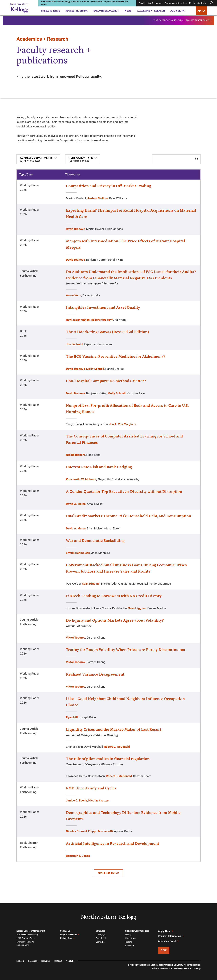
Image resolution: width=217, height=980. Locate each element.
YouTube (70, 961)
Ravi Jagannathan (78, 320)
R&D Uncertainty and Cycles (91, 788)
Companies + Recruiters (176, 3)
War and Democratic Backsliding (95, 541)
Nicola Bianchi (76, 455)
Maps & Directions (70, 935)
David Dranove (75, 229)
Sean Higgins (91, 584)
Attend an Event (168, 941)
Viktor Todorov (76, 638)
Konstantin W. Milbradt (81, 479)
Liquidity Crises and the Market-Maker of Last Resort (114, 730)
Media (192, 3)
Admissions (178, 11)
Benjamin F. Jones (78, 856)
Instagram (46, 961)
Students (202, 3)
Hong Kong (130, 938)
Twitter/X (58, 961)
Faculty (142, 3)
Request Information (171, 936)
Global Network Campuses (137, 931)
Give (164, 950)
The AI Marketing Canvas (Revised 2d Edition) (107, 332)
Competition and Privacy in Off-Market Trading (108, 186)
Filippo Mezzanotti (101, 831)
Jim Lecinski (74, 344)
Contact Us (66, 931)
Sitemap (197, 968)
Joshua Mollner (98, 198)
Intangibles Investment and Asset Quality (103, 307)
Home (156, 20)
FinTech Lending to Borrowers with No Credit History (114, 596)
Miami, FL (100, 942)
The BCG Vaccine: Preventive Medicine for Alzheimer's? (116, 357)
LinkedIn (20, 961)
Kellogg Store (67, 938)
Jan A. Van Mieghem (123, 424)
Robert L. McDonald (117, 747)
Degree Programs (77, 11)
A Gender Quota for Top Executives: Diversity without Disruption (124, 492)
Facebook (33, 961)
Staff (151, 3)
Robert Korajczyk (102, 320)
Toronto (129, 942)
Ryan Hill (72, 717)
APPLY (201, 11)
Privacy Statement (160, 968)
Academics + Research (151, 11)
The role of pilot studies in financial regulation (108, 759)
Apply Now (166, 931)
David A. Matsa (76, 504)
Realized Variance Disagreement (95, 674)
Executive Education (106, 11)
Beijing (128, 935)
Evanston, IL (101, 938)
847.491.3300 (23, 945)
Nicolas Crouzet (99, 800)
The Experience (50, 11)
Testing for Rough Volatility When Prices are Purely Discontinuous (125, 650)
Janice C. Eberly (77, 800)
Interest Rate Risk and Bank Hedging (99, 467)
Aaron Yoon (74, 295)
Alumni (159, 3)
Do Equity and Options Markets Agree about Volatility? (115, 620)
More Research (108, 873)
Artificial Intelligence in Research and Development (112, 844)
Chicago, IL (101, 935)
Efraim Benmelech (78, 553)
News (128, 11)
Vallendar (130, 946)
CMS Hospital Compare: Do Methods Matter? (106, 381)
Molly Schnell (95, 369)
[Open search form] (211, 3)
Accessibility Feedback (181, 968)
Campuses (100, 931)
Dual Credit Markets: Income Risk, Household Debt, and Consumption (129, 516)
